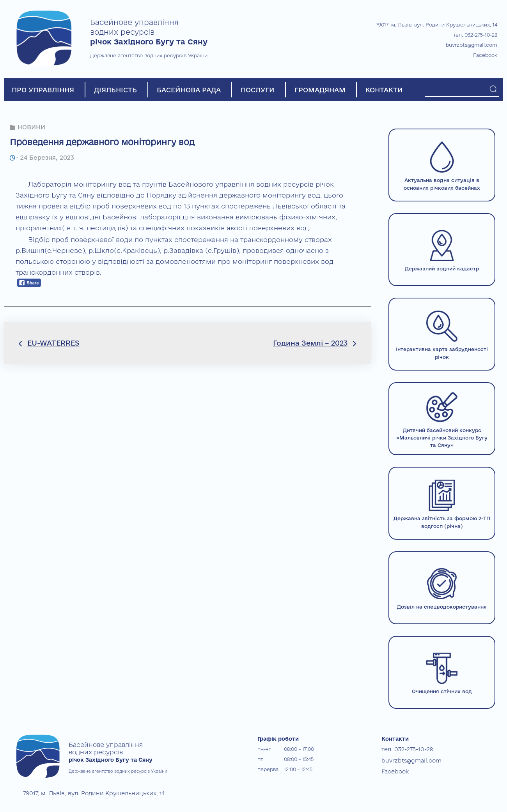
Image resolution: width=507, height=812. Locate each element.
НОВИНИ (31, 127)
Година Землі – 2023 (310, 342)
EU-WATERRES (53, 342)
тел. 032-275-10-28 (475, 35)
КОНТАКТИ (384, 90)
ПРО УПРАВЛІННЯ (43, 90)
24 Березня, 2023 (45, 157)
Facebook (485, 55)
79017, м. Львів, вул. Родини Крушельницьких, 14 (437, 25)
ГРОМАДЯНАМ (320, 90)
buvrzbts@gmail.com (472, 45)
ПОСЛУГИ (258, 90)
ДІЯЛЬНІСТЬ (115, 90)
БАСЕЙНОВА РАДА (189, 90)
